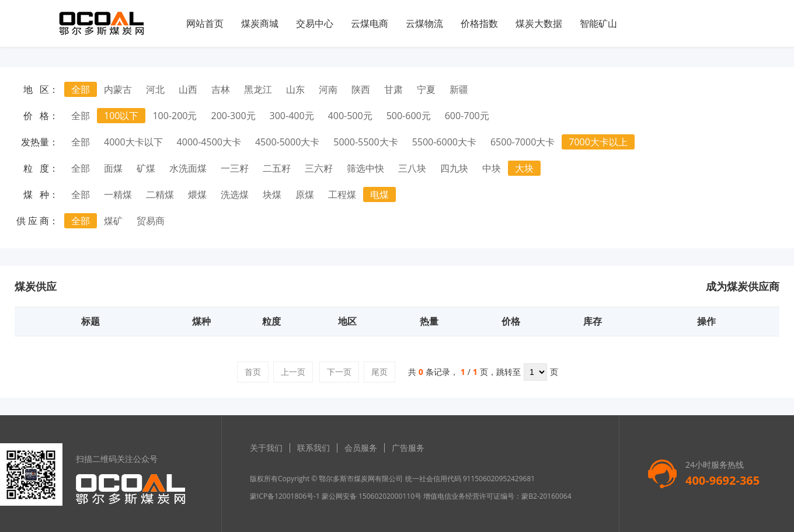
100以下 (121, 116)
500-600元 (409, 116)
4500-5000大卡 (287, 142)
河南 (328, 89)
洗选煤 (235, 194)
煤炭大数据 (539, 23)
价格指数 (479, 23)
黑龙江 (258, 89)
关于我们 (266, 448)
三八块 (412, 168)
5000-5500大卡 (365, 142)
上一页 (293, 372)
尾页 (379, 372)
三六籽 (319, 168)
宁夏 (426, 89)
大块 (524, 168)
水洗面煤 (188, 168)
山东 (295, 89)
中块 (492, 168)
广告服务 (408, 448)
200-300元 (234, 116)
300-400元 (292, 116)
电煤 (379, 194)
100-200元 (175, 116)
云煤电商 (370, 23)
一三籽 (235, 168)
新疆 (459, 89)
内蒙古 (118, 89)
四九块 (454, 168)
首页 (253, 372)
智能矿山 (598, 23)
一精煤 (118, 194)
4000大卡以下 (133, 142)
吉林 (221, 89)
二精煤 (160, 194)
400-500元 (350, 116)
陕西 (361, 89)
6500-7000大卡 (523, 142)
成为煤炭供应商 (743, 286)
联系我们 (314, 448)
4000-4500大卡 (209, 142)
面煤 (113, 168)
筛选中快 (365, 168)
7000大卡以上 (598, 142)
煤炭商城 (260, 23)
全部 (81, 89)
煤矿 (113, 221)
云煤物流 (424, 23)
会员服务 (361, 448)
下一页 (339, 372)
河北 (155, 89)
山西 (188, 89)
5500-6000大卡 (444, 142)
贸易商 (151, 221)
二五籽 (277, 168)
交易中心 (315, 23)
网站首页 (205, 23)
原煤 (305, 194)
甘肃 (393, 89)
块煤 (272, 194)
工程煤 (342, 194)
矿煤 (146, 168)
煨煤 (197, 194)
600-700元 (467, 116)
